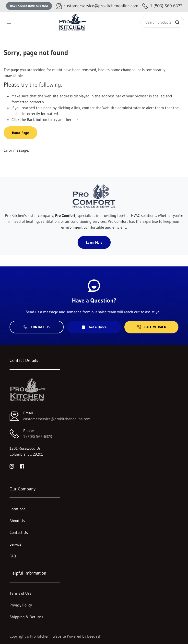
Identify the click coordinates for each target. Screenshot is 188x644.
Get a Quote (94, 327)
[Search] (162, 22)
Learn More (94, 242)
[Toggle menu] (9, 22)
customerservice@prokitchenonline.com (57, 419)
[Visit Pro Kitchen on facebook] (22, 466)
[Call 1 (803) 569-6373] (162, 6)
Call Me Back (152, 327)
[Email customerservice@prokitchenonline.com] (97, 6)
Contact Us (37, 327)
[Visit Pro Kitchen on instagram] (12, 466)
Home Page (20, 133)
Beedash (94, 636)
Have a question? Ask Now (29, 6)
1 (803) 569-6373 (38, 436)
